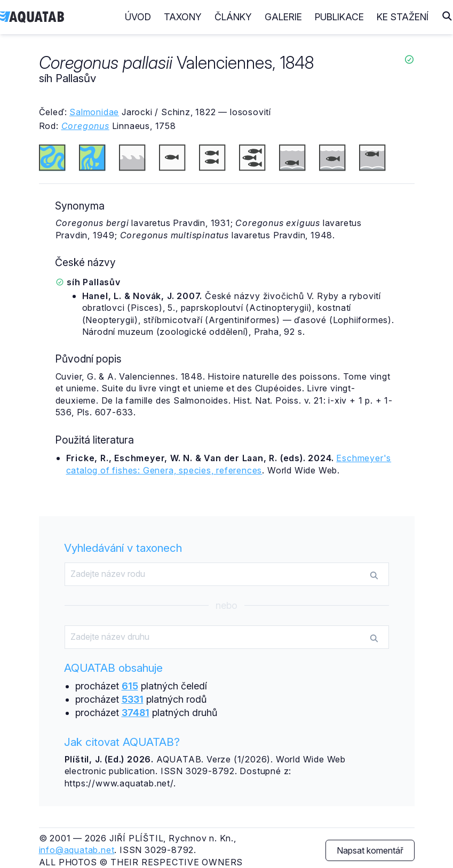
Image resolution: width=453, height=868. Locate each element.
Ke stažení (403, 17)
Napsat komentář (370, 850)
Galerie (283, 17)
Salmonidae (94, 112)
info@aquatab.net (77, 850)
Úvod (138, 17)
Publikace (339, 17)
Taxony (183, 17)
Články (233, 17)
